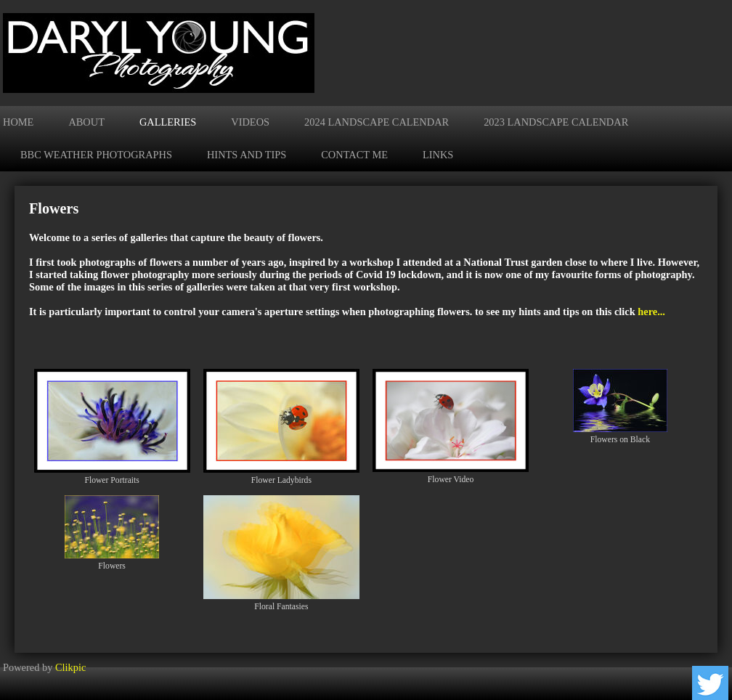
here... (651, 312)
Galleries (168, 122)
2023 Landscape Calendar (556, 122)
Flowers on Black (620, 440)
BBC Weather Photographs (96, 155)
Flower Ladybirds (281, 480)
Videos (250, 122)
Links (438, 155)
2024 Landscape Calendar (377, 122)
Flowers (112, 566)
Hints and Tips (247, 155)
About (86, 122)
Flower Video (451, 480)
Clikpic (70, 667)
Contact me (354, 155)
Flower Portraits (111, 480)
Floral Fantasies (281, 607)
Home (18, 122)
